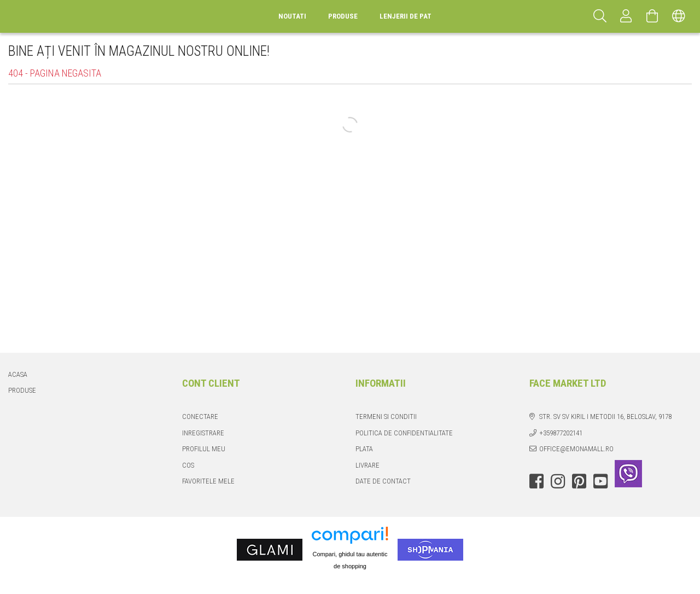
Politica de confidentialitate (404, 433)
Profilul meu (204, 449)
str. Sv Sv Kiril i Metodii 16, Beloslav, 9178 (605, 417)
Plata (364, 449)
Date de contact (383, 481)
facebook (536, 481)
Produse (22, 390)
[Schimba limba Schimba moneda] (679, 16)
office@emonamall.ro (576, 449)
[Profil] (626, 16)
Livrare (367, 465)
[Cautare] (600, 16)
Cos (188, 465)
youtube (600, 481)
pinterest (579, 481)
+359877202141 (561, 433)
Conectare (200, 417)
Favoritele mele (208, 481)
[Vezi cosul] (652, 16)
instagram (558, 481)
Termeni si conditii (386, 417)
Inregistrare (203, 433)
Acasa (18, 374)
